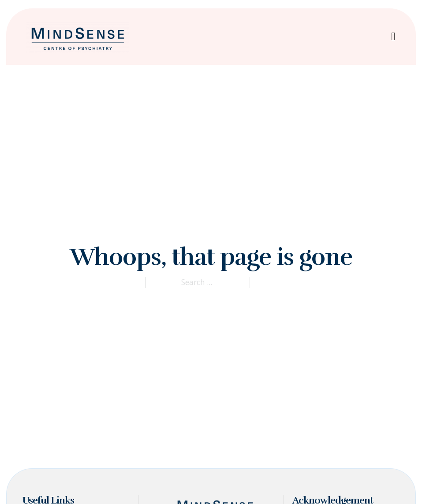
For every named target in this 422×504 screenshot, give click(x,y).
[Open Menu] (393, 37)
